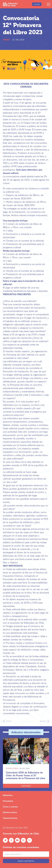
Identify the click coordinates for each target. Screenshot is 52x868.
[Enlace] (10, 4)
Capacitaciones (10, 818)
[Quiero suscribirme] (26, 861)
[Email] (29, 840)
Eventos (9, 768)
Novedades (8, 801)
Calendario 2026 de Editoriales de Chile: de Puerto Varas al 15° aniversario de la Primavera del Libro (26, 775)
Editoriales (8, 795)
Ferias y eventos (10, 807)
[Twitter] (5, 840)
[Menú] (48, 4)
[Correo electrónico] (26, 854)
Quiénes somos (10, 812)
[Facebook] (11, 840)
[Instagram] (23, 840)
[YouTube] (17, 840)
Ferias (6, 40)
